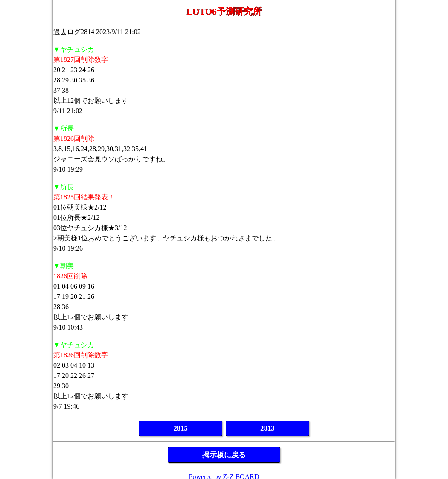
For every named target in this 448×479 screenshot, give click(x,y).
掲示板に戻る (224, 455)
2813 (268, 428)
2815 (180, 428)
